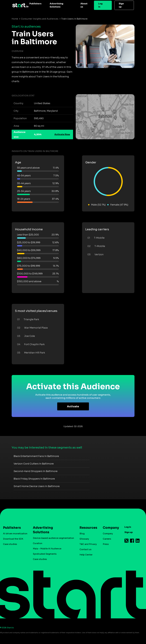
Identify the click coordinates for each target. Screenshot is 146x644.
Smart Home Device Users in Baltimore (37, 486)
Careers (107, 539)
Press (106, 544)
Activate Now (62, 134)
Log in (100, 5)
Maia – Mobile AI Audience (47, 549)
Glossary (84, 539)
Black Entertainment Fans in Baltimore (36, 456)
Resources (87, 528)
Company (110, 528)
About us (84, 5)
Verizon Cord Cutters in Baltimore (34, 464)
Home (15, 19)
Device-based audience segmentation (53, 538)
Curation (38, 543)
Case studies (10, 544)
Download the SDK (13, 539)
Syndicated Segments (45, 554)
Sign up (121, 5)
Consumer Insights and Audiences (40, 19)
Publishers (35, 4)
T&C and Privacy (88, 544)
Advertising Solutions (56, 5)
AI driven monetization (15, 534)
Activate (73, 406)
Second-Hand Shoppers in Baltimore (36, 471)
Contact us (85, 549)
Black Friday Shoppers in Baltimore (34, 479)
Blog (82, 534)
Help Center (86, 555)
